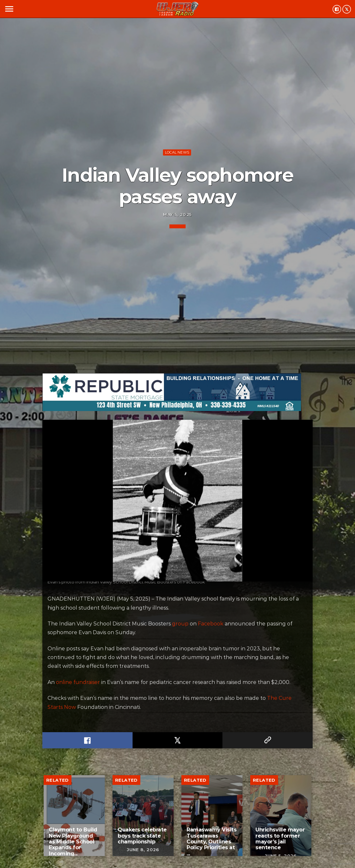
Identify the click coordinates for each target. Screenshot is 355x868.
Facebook (211, 624)
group (180, 624)
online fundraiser (78, 682)
